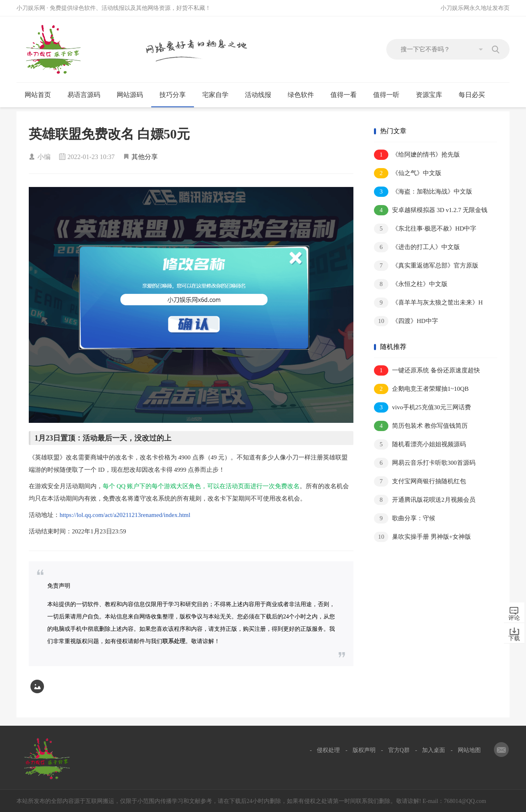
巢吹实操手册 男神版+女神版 (422, 537)
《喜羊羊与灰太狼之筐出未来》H (428, 303)
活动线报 (262, 95)
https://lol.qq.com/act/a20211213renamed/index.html (125, 515)
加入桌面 (434, 750)
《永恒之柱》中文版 (411, 284)
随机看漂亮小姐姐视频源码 (420, 444)
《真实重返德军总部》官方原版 (426, 266)
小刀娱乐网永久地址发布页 (475, 8)
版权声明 (364, 750)
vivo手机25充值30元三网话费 (422, 407)
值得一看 (347, 95)
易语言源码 (87, 95)
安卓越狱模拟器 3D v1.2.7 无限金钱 (431, 210)
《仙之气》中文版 (408, 173)
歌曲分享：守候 (405, 518)
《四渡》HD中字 (406, 321)
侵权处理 (328, 750)
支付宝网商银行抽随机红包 (420, 481)
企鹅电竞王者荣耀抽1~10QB (421, 389)
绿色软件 (304, 95)
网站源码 (133, 95)
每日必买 (472, 95)
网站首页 (38, 95)
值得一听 (390, 95)
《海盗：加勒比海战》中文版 (423, 192)
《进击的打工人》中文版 (417, 247)
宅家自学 (219, 95)
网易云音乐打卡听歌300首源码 (425, 463)
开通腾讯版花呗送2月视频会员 (425, 500)
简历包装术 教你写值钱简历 (421, 426)
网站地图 (469, 750)
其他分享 (145, 157)
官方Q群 (399, 750)
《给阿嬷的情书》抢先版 (417, 155)
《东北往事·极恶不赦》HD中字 (425, 229)
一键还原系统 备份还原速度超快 (427, 370)
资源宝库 (433, 95)
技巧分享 (176, 95)
